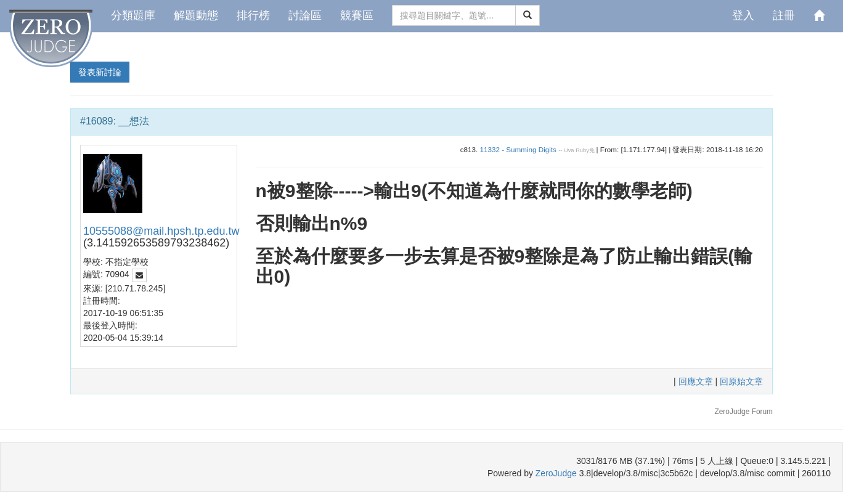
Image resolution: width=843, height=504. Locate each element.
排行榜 (253, 15)
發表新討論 (100, 72)
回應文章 (697, 381)
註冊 (784, 15)
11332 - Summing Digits (518, 149)
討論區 (305, 15)
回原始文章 (741, 381)
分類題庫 (133, 15)
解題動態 (196, 15)
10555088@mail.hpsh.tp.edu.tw (161, 231)
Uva (569, 150)
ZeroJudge (556, 473)
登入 (743, 15)
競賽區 (357, 15)
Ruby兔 (585, 150)
